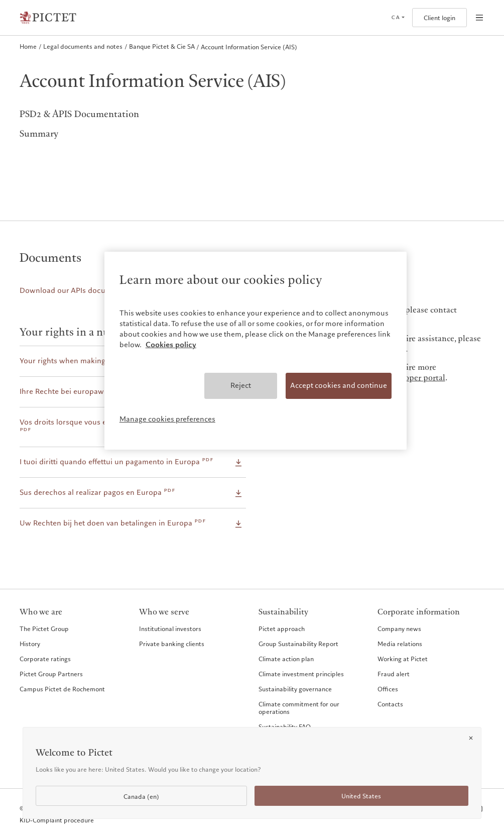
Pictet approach (282, 628)
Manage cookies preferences (167, 419)
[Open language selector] (398, 18)
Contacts (390, 704)
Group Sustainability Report (298, 644)
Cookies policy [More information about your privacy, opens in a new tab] (171, 345)
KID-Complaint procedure (57, 820)
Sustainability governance (295, 689)
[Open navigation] (479, 18)
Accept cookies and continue (339, 385)
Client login (439, 18)
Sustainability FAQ (285, 726)
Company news (399, 628)
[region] (256, 351)
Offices (388, 689)
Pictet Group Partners (51, 674)
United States (361, 796)
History (30, 644)
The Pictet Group (44, 628)
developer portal (415, 378)
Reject (241, 385)
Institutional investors (170, 628)
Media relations (400, 644)
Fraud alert (394, 674)
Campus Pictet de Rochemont (62, 689)
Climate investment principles (301, 674)
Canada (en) (141, 797)
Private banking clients (172, 644)
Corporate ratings (45, 659)
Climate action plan (286, 659)
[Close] (471, 738)
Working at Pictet (403, 659)
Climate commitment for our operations (299, 708)
